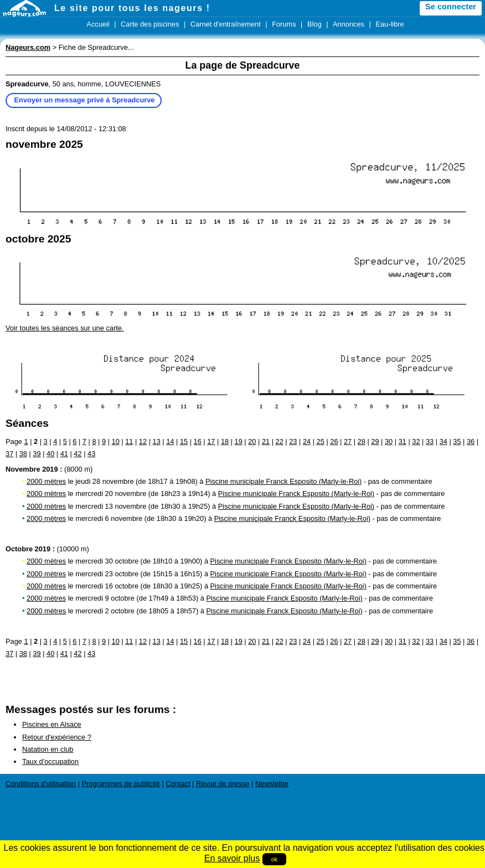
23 (293, 441)
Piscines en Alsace (52, 724)
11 (129, 441)
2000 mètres (46, 481)
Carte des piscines (150, 24)
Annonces (349, 24)
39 (37, 454)
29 (375, 441)
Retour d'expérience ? (57, 737)
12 (143, 441)
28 (362, 441)
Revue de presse (223, 784)
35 (457, 441)
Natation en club (48, 749)
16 (198, 441)
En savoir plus (232, 858)
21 (266, 441)
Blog (314, 24)
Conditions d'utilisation (41, 784)
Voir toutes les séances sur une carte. (65, 328)
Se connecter (451, 7)
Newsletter (272, 784)
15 (184, 441)
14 (170, 441)
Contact (178, 784)
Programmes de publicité (121, 784)
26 (334, 441)
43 (91, 454)
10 (116, 441)
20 (252, 441)
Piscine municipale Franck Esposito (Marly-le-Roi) (283, 481)
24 (307, 441)
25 (321, 441)
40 (50, 454)
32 (416, 441)
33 (430, 441)
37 (9, 454)
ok (275, 859)
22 (280, 441)
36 (471, 441)
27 (348, 441)
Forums (284, 24)
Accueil (98, 24)
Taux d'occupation (50, 761)
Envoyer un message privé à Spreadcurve (85, 100)
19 (239, 441)
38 (23, 454)
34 (443, 441)
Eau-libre (389, 24)
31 (403, 441)
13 (157, 441)
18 (225, 441)
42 (78, 454)
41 (64, 454)
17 (211, 441)
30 (389, 441)
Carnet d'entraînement (226, 24)
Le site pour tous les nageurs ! (132, 8)
